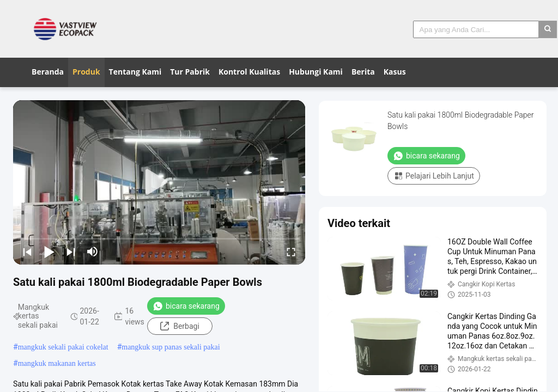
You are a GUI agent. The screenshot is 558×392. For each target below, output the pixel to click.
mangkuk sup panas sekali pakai (171, 347)
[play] (159, 182)
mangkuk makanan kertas (57, 363)
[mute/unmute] (93, 252)
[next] (71, 252)
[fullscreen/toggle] (291, 252)
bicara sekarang (186, 306)
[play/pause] (49, 252)
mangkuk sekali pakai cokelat (63, 347)
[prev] (27, 252)
